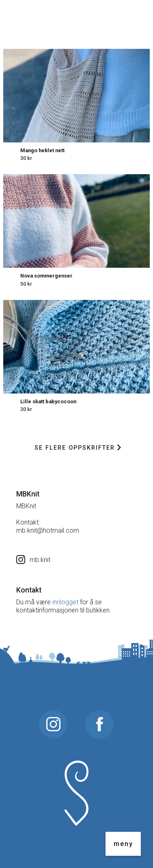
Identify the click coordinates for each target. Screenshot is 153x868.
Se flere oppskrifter (78, 448)
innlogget (65, 602)
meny (123, 844)
